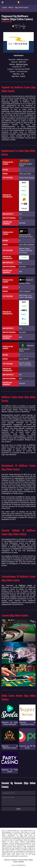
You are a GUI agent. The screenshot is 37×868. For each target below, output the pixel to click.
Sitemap (21, 862)
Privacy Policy (23, 860)
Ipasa (18, 809)
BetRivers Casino (22, 64)
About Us (7, 860)
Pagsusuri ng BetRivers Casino (13, 10)
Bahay (11, 8)
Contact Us (15, 860)
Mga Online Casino (22, 8)
